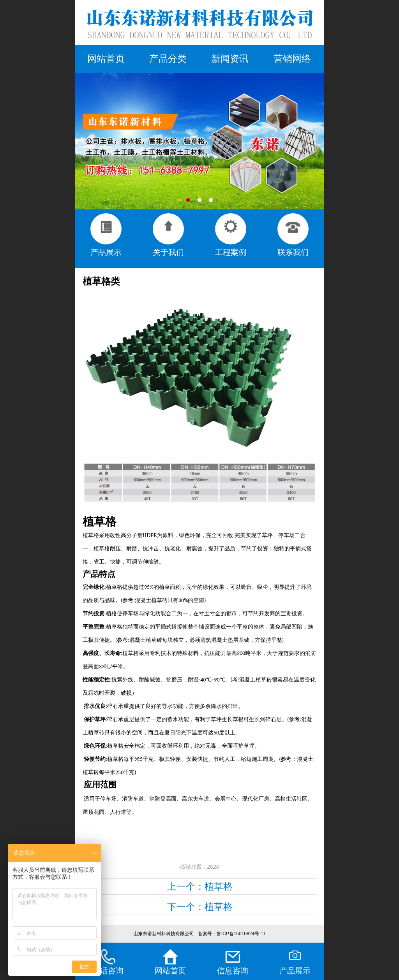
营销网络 (292, 59)
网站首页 (106, 59)
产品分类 (168, 59)
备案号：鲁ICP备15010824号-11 (232, 934)
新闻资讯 (230, 59)
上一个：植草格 (200, 886)
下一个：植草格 (200, 907)
